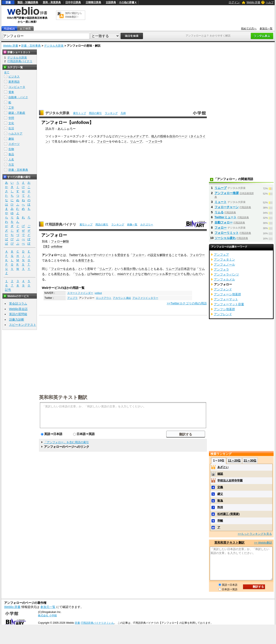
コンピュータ (17, 87)
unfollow (57, 247)
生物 (11, 149)
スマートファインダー (80, 293)
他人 (154, 136)
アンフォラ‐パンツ (227, 274)
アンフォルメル (224, 279)
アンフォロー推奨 (227, 193)
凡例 (123, 113)
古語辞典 (111, 2)
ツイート (108, 255)
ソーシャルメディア (132, 136)
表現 (126, 269)
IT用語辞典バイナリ (61, 224)
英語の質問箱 (18, 314)
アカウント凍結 (122, 298)
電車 (11, 92)
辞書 (8, 2)
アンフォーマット (226, 299)
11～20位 (234, 460)
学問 (11, 118)
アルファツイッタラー (145, 298)
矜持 (220, 507)
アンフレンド (223, 314)
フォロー (103, 141)
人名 (11, 159)
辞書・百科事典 (31, 46)
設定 (154, 255)
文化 (11, 123)
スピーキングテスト (23, 325)
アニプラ (72, 298)
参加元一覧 (266, 28)
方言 (11, 165)
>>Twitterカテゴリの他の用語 (187, 303)
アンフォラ (221, 269)
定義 (220, 487)
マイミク (132, 274)
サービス (174, 274)
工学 (11, 108)
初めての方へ (249, 28)
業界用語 (14, 82)
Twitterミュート (226, 217)
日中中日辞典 (73, 2)
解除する (166, 255)
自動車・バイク (18, 97)
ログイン (234, 2)
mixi (120, 274)
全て (7, 72)
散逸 (220, 501)
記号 (8, 290)
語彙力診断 (17, 320)
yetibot (98, 293)
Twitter (74, 255)
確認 (220, 474)
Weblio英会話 (18, 309)
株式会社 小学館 (47, 616)
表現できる (86, 260)
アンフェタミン (224, 259)
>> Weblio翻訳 (263, 543)
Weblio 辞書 (253, 2)
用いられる (140, 269)
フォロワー (197, 255)
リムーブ (136, 141)
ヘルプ (270, 2)
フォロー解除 (60, 241)
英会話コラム (18, 304)
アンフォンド (223, 289)
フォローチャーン (227, 207)
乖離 (220, 521)
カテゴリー (147, 225)
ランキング (111, 113)
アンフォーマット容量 (229, 304)
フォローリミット (227, 233)
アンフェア (221, 255)
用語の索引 (95, 113)
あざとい (223, 467)
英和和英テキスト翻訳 (63, 397)
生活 (11, 128)
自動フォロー (224, 222)
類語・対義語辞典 (28, 2)
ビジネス (14, 77)
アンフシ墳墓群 (224, 309)
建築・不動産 (17, 113)
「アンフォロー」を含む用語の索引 (66, 442)
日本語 (185, 269)
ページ (183, 136)
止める (71, 269)
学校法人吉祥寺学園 (230, 480)
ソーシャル (158, 274)
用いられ (192, 274)
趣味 (11, 139)
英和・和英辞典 (52, 2)
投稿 (163, 136)
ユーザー (93, 255)
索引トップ (80, 113)
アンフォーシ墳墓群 (227, 294)
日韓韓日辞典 (93, 2)
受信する (123, 255)
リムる (80, 274)
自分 (172, 136)
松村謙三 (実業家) (228, 514)
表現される (61, 274)
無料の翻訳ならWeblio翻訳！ (73, 15)
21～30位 (250, 460)
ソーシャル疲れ (225, 238)
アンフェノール (224, 264)
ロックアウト (104, 298)
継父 (220, 494)
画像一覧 (132, 225)
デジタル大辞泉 (54, 46)
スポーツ (14, 144)
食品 (11, 154)
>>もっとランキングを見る (255, 534)
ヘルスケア (15, 134)
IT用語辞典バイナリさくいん (97, 623)
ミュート (221, 202)
